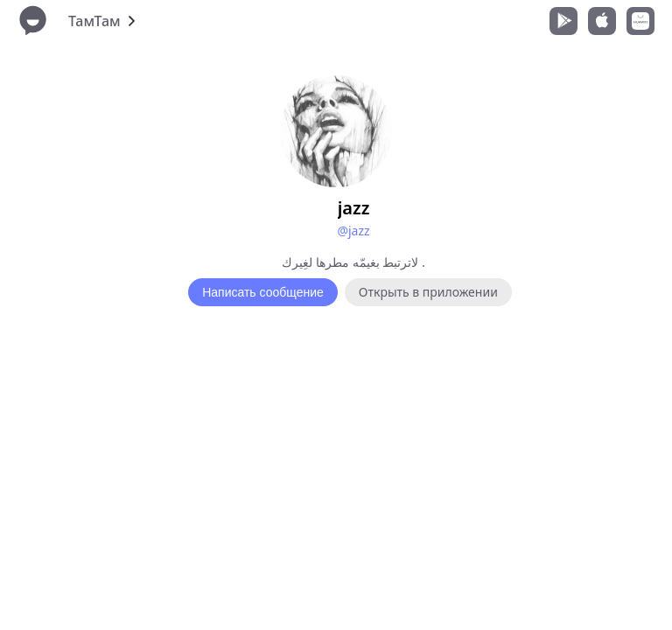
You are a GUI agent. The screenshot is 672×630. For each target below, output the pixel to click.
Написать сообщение (263, 292)
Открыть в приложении (428, 292)
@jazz (353, 231)
